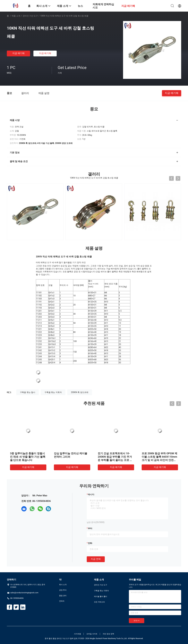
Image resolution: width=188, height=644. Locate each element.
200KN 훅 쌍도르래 (80, 392)
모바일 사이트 (92, 634)
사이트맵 (77, 634)
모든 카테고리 (99, 602)
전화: (90, 543)
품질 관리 (63, 596)
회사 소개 (63, 585)
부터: (90, 528)
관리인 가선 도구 (30, 16)
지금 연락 (96, 559)
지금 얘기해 (18, 53)
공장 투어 (63, 590)
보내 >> (137, 621)
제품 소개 (16, 16)
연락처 (62, 601)
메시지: (91, 494)
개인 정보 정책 (108, 634)
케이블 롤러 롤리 (101, 596)
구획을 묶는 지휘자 (53, 392)
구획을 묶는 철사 (28, 392)
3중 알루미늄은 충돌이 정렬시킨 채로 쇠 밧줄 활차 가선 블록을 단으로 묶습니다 (28, 457)
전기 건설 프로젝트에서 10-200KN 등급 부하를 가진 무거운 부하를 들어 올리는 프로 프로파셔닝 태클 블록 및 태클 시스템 (115, 460)
